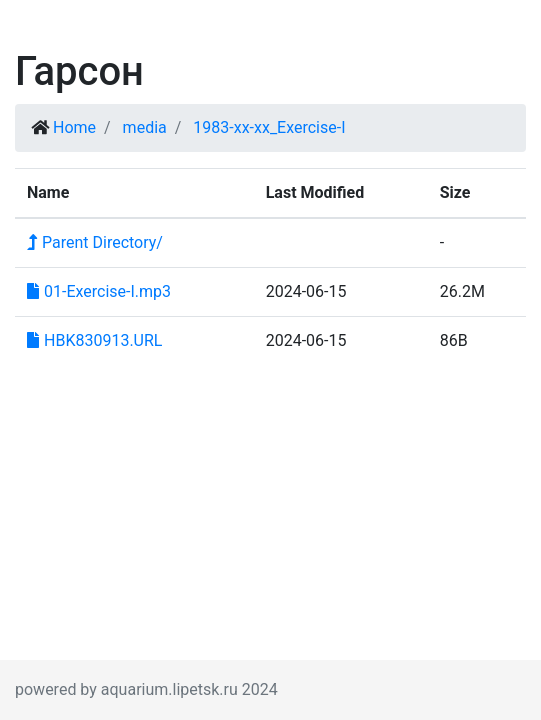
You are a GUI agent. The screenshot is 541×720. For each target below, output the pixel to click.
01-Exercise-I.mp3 (99, 291)
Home (74, 127)
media (145, 127)
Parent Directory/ (95, 242)
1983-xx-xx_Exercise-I (269, 127)
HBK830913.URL (94, 340)
